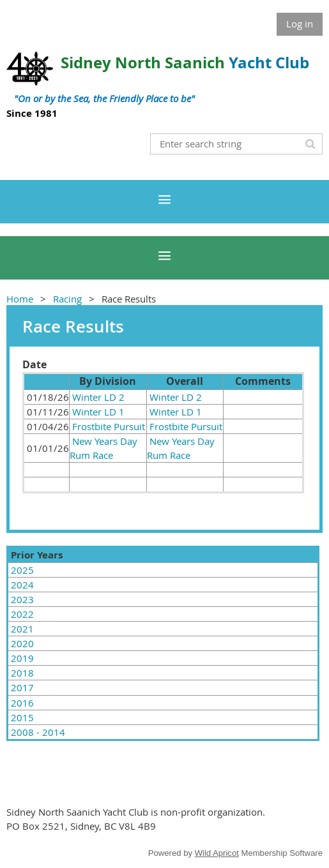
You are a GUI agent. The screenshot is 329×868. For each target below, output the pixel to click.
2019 (22, 658)
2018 (22, 673)
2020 (22, 643)
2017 (22, 687)
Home (20, 299)
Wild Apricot (217, 853)
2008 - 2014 (38, 732)
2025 (22, 570)
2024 (22, 585)
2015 (22, 717)
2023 (22, 599)
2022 (22, 614)
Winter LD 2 (98, 397)
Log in (300, 24)
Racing (67, 299)
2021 (22, 629)
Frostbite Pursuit (109, 426)
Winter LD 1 (98, 412)
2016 (22, 703)
